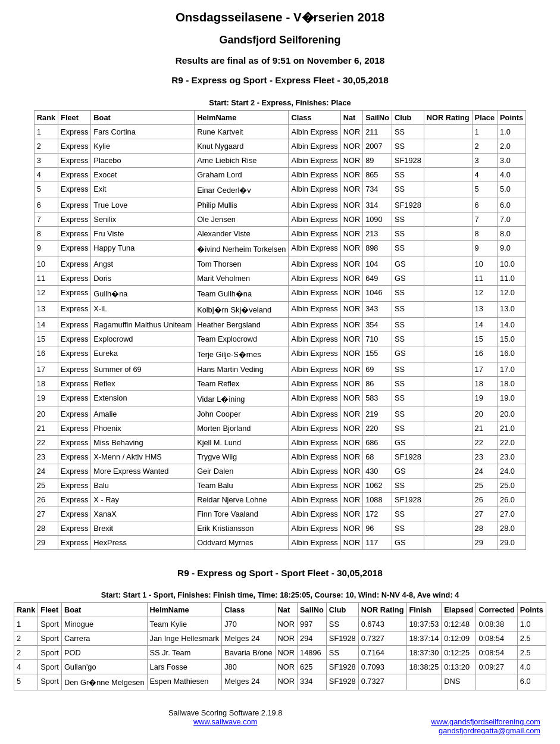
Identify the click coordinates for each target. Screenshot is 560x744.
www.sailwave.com (225, 722)
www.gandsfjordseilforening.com (486, 722)
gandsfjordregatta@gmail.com (489, 731)
